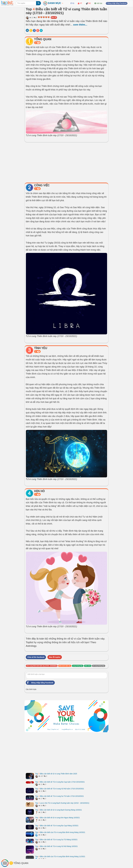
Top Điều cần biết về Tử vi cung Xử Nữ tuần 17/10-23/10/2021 (60, 789)
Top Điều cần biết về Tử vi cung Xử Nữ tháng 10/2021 (56, 846)
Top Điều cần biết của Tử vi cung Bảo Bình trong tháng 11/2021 (60, 856)
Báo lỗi (54, 17)
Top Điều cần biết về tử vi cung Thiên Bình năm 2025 (56, 774)
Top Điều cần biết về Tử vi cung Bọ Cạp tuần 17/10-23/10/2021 (60, 782)
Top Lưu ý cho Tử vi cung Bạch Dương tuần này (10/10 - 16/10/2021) (62, 803)
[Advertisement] (66, 162)
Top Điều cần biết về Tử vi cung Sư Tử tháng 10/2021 (56, 840)
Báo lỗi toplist (55, 657)
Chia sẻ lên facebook (36, 657)
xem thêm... (80, 25)
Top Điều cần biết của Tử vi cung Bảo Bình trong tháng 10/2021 (60, 832)
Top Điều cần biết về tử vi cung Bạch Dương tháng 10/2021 (58, 810)
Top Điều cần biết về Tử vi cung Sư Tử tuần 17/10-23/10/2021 (59, 796)
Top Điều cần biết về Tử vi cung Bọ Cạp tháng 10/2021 (57, 826)
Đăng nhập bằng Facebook (40, 683)
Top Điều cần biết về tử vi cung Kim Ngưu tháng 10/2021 (57, 818)
